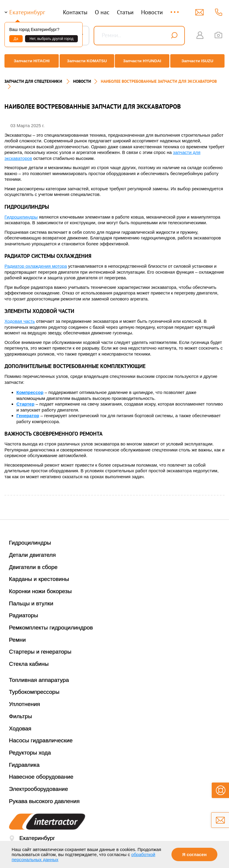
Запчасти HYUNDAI (143, 61)
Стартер (25, 399)
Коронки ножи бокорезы (40, 586)
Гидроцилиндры (21, 212)
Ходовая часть (20, 316)
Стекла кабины (29, 659)
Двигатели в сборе (33, 562)
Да (16, 39)
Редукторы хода (30, 748)
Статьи (125, 12)
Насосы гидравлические (41, 735)
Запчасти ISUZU (199, 61)
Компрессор (30, 387)
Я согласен (194, 854)
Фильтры (20, 711)
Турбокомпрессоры (34, 687)
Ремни (17, 635)
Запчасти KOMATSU (86, 61)
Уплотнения (24, 699)
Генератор (28, 410)
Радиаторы (24, 610)
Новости (152, 12)
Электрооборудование (38, 784)
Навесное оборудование (41, 772)
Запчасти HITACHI (30, 61)
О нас (102, 12)
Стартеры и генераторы (40, 647)
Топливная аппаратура (39, 675)
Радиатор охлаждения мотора (36, 261)
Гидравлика (24, 760)
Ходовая (20, 723)
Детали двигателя (32, 550)
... (175, 9)
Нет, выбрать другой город (51, 39)
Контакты (75, 12)
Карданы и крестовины (39, 574)
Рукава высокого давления (44, 796)
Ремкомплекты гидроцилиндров (51, 622)
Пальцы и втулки (31, 598)
